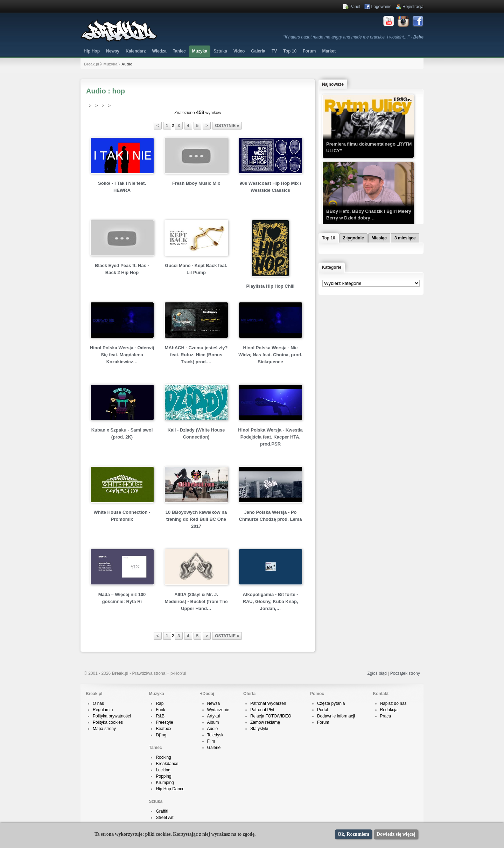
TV (274, 51)
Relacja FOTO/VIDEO (271, 716)
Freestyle (164, 722)
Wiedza (159, 51)
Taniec (179, 51)
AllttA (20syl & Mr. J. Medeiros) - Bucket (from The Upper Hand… (196, 601)
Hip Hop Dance (170, 789)
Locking (163, 770)
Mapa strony (104, 729)
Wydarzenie (218, 710)
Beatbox (163, 729)
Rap (160, 703)
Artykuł (214, 716)
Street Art (164, 818)
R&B (160, 716)
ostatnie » (227, 126)
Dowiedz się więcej (396, 834)
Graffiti (162, 811)
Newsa (214, 703)
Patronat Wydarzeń (268, 703)
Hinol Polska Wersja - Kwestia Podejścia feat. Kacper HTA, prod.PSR (270, 437)
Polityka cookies (108, 722)
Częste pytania (331, 703)
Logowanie (381, 7)
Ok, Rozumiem (353, 834)
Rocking (163, 757)
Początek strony (405, 673)
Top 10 (290, 51)
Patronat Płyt (262, 710)
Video (239, 51)
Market (329, 51)
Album (213, 722)
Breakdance (167, 764)
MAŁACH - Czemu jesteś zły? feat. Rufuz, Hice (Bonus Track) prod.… (196, 355)
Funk (160, 710)
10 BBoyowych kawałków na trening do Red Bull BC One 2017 (196, 519)
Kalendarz (136, 51)
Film (211, 741)
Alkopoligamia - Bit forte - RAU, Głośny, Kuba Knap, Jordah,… (270, 601)
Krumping (165, 783)
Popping (163, 776)
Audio (213, 729)
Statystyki (259, 729)
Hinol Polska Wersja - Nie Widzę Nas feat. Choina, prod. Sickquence (270, 355)
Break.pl (92, 64)
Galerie (214, 748)
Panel (355, 7)
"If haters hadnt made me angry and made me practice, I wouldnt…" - (353, 37)
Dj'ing (161, 735)
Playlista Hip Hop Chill (271, 286)
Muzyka (200, 51)
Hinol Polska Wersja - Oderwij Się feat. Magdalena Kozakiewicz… (122, 355)
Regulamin (103, 710)
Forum (323, 722)
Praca (386, 716)
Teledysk (215, 735)
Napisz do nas (393, 703)
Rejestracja (413, 7)
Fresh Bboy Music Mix (196, 183)
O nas (98, 703)
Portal (323, 710)
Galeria (258, 51)
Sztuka (220, 51)
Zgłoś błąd (377, 673)
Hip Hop (92, 51)
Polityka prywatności (112, 716)
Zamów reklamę (265, 722)
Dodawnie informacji (336, 716)
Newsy (113, 51)
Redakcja (389, 710)
